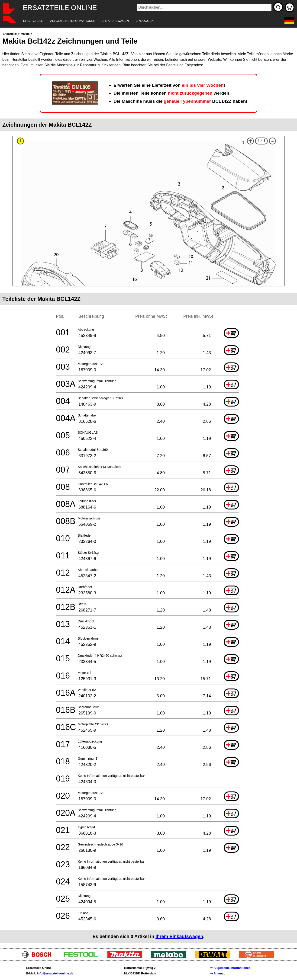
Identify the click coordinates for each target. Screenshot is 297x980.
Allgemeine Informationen (232, 968)
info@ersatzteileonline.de (55, 973)
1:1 (261, 141)
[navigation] (142, 21)
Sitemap (220, 973)
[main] (148, 487)
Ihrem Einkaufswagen (179, 936)
